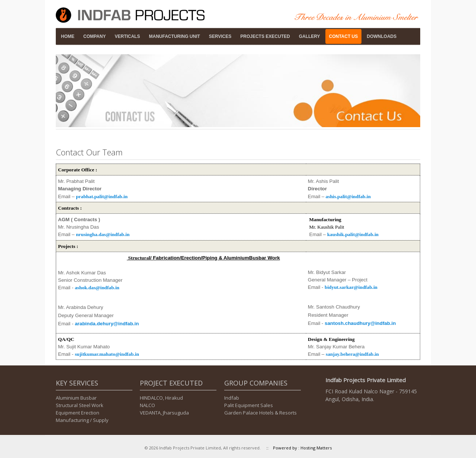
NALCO (147, 405)
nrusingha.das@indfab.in (103, 234)
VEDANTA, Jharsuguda (164, 413)
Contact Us (344, 36)
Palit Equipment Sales (249, 405)
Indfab (232, 398)
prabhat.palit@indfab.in (102, 196)
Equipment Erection (78, 413)
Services (220, 36)
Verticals (127, 36)
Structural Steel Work (80, 405)
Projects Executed (265, 36)
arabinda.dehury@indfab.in (107, 324)
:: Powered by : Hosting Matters (297, 448)
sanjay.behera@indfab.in (352, 354)
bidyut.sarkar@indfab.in (351, 287)
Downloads (382, 36)
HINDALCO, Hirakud (161, 398)
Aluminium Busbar (76, 398)
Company (94, 36)
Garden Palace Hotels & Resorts (260, 413)
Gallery (310, 36)
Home (68, 36)
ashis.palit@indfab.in (348, 196)
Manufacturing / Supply (82, 420)
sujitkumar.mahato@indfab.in (107, 354)
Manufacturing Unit (174, 36)
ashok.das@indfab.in (97, 288)
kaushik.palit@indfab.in (353, 234)
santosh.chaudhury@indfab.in (360, 323)
